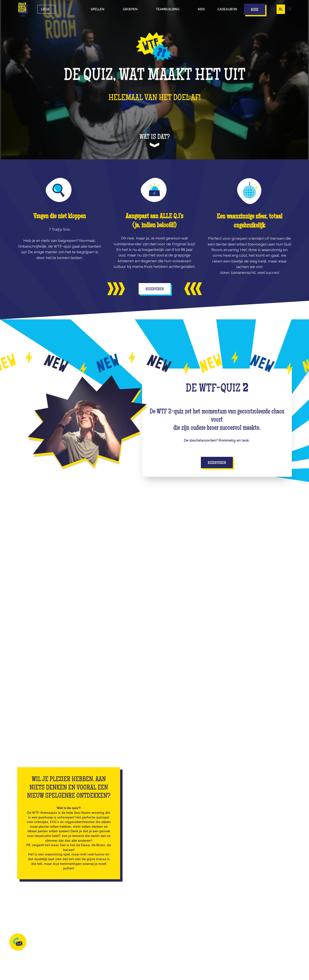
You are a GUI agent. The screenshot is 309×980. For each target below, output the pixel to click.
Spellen (98, 9)
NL (281, 10)
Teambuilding (168, 9)
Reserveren (155, 289)
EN (289, 10)
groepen (130, 9)
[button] (98, 9)
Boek (255, 10)
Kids (201, 9)
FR (273, 10)
